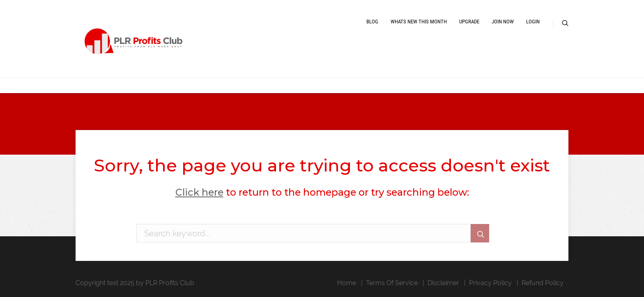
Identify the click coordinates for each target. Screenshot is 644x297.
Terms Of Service (392, 283)
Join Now (503, 22)
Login (533, 22)
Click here (199, 192)
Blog (372, 22)
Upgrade (469, 22)
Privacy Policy (490, 283)
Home (347, 283)
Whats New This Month (419, 22)
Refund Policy (543, 283)
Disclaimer (443, 283)
